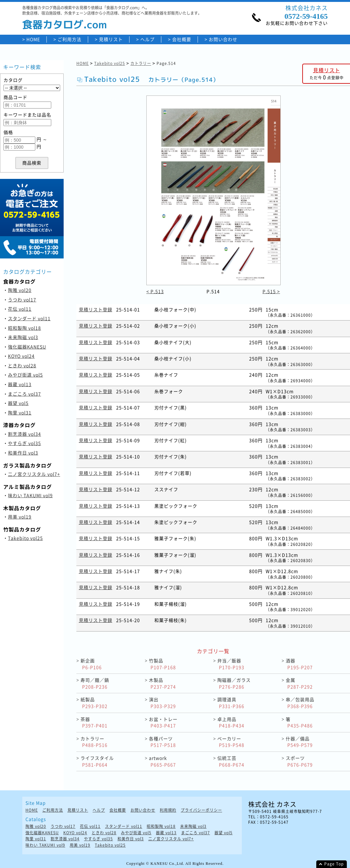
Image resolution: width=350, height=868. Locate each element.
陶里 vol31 (20, 413)
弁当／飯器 (231, 664)
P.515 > (271, 291)
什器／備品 (299, 742)
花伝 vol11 (20, 309)
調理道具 (231, 703)
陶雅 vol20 (20, 290)
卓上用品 (231, 722)
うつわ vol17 (22, 300)
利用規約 (168, 810)
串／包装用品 (300, 703)
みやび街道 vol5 (25, 375)
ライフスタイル (97, 761)
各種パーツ (162, 742)
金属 (299, 683)
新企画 (91, 664)
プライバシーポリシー (201, 810)
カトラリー (141, 63)
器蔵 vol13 (20, 384)
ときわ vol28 (22, 365)
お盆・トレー (163, 722)
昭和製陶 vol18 (24, 328)
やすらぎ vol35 (24, 443)
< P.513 (155, 291)
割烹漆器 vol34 (24, 434)
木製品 (162, 683)
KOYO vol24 (21, 356)
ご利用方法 (70, 39)
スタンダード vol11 (29, 318)
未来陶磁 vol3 (23, 337)
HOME (33, 39)
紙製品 (94, 703)
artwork (162, 761)
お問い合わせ (223, 39)
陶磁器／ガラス (234, 683)
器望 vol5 (18, 403)
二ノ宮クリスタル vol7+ (34, 474)
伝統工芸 (231, 761)
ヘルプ (147, 39)
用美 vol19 (20, 517)
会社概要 (182, 39)
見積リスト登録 (96, 309)
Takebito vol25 (25, 538)
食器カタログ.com (65, 25)
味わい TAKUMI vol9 (30, 495)
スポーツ (299, 761)
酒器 (299, 664)
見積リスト (111, 39)
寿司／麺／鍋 (95, 683)
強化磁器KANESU (27, 347)
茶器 (94, 722)
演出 (162, 703)
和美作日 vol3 (23, 453)
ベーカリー (231, 742)
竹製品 (162, 664)
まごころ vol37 (24, 394)
